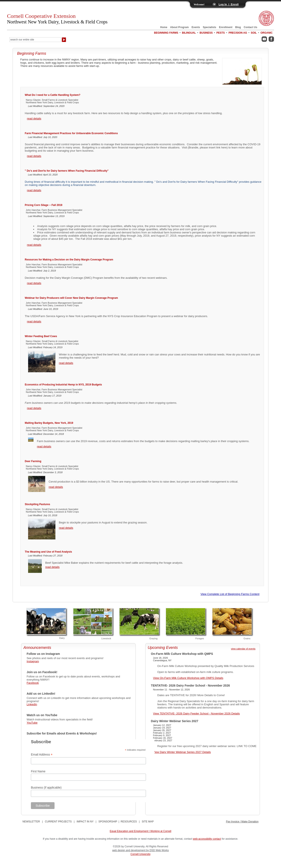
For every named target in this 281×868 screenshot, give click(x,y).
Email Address (42, 755)
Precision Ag (238, 33)
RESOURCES (129, 822)
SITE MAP (148, 822)
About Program (179, 27)
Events (196, 27)
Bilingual (189, 33)
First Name (38, 771)
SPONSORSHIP (108, 822)
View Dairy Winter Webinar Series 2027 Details (182, 752)
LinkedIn (32, 704)
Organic (267, 33)
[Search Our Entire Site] (35, 40)
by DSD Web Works (157, 850)
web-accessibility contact (207, 839)
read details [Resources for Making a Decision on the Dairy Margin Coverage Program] (34, 283)
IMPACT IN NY (85, 822)
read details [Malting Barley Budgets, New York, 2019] (44, 446)
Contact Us (250, 27)
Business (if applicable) (46, 788)
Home (164, 27)
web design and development (129, 850)
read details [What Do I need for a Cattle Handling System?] (34, 119)
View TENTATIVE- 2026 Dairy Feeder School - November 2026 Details (196, 714)
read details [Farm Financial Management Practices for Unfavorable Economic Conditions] (34, 156)
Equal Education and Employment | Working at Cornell (140, 831)
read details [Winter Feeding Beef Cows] (66, 363)
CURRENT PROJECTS (58, 822)
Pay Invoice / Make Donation (242, 822)
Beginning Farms (166, 33)
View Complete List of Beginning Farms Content (230, 594)
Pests (221, 33)
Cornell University (140, 854)
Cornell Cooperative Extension (57, 19)
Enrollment (226, 27)
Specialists (210, 27)
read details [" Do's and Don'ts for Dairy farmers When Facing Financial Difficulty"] (34, 190)
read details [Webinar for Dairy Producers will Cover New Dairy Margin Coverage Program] (34, 321)
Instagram (33, 661)
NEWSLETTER (31, 822)
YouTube (32, 723)
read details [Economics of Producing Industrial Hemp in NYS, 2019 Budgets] (34, 408)
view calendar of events (243, 649)
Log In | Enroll (229, 4)
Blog (238, 27)
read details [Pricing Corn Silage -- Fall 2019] (34, 245)
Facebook (33, 683)
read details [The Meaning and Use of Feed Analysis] (52, 567)
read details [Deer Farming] (56, 487)
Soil (254, 33)
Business (206, 33)
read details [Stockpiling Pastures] (66, 528)
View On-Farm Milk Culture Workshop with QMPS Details (188, 678)
